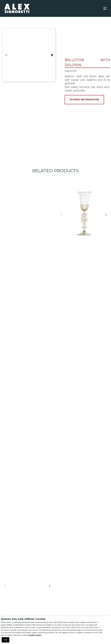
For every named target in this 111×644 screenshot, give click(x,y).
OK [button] (6, 640)
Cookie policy (35, 635)
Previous (6, 55)
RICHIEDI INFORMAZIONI (84, 99)
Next (52, 55)
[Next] (106, 215)
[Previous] (61, 215)
